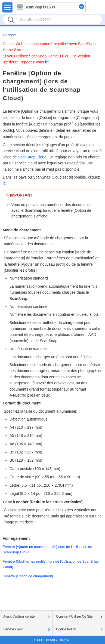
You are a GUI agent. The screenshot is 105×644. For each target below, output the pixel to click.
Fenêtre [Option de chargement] (28, 576)
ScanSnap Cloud (32, 157)
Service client (13, 629)
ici (47, 62)
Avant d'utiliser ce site (19, 617)
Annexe (11, 35)
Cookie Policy (66, 629)
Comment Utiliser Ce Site (74, 617)
